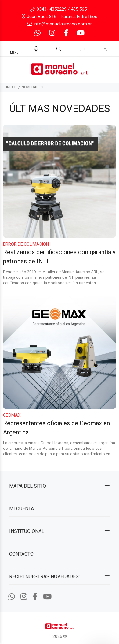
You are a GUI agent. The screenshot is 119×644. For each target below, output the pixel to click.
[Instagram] (52, 33)
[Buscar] (59, 49)
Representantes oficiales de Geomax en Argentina (56, 427)
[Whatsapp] (38, 33)
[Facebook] (66, 33)
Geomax (12, 415)
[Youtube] (80, 33)
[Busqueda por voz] (36, 49)
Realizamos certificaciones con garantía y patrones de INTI (59, 257)
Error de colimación (26, 244)
